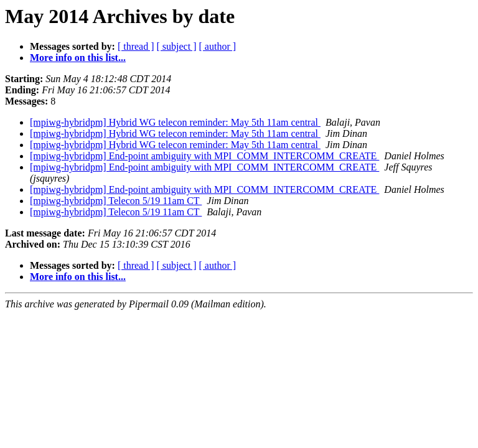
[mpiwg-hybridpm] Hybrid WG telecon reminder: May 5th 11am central (175, 122)
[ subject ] (177, 46)
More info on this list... (78, 58)
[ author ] (218, 46)
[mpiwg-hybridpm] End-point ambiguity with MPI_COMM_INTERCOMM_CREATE (204, 156)
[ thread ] (136, 46)
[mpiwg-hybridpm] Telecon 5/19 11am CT (116, 201)
